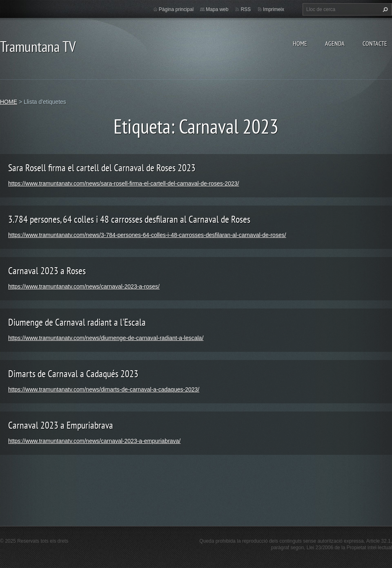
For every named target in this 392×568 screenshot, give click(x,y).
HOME (300, 43)
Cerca (384, 9)
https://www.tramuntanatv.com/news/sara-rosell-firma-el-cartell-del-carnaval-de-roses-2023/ (124, 183)
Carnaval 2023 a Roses (47, 271)
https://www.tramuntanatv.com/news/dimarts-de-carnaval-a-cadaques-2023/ (104, 389)
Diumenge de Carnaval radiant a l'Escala (77, 322)
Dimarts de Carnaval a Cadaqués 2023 (73, 374)
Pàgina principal (176, 9)
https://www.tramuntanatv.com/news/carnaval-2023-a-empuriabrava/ (94, 441)
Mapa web (217, 9)
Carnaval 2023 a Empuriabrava (61, 425)
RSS (246, 9)
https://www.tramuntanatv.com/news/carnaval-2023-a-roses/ (84, 286)
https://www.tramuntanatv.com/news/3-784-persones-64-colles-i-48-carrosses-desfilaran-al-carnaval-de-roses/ (147, 235)
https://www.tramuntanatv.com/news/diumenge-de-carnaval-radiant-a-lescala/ (106, 338)
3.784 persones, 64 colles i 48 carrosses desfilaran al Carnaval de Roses (129, 219)
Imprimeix (274, 9)
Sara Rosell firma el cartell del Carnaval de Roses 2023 (102, 168)
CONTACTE (375, 43)
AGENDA (335, 43)
